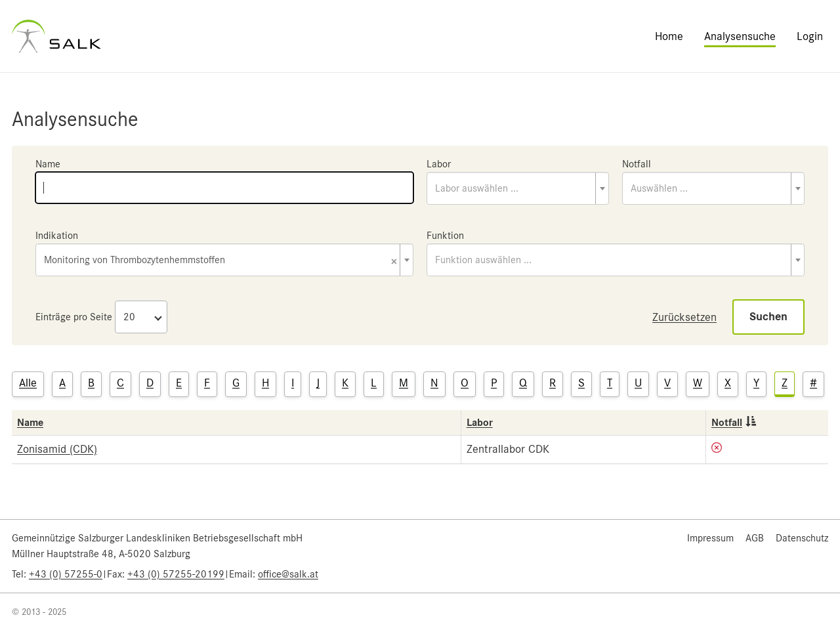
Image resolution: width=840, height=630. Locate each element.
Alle (28, 383)
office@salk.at (288, 574)
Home (669, 36)
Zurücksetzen (684, 317)
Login (810, 36)
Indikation (57, 236)
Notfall (637, 164)
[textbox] (518, 188)
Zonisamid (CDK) (57, 449)
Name (48, 164)
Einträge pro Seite (74, 317)
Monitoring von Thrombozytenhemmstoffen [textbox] (220, 261)
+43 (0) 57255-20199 (176, 574)
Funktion (445, 236)
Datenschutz (802, 538)
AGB (755, 538)
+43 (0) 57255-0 (66, 574)
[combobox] (518, 188)
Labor (439, 164)
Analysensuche (740, 36)
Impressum (710, 538)
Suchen (768, 317)
